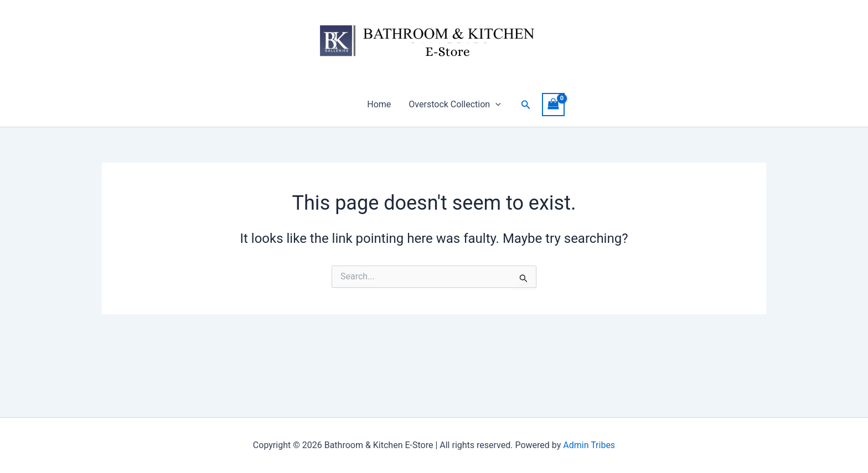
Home (379, 104)
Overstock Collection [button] (454, 105)
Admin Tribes (589, 445)
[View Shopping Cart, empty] (554, 104)
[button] (495, 105)
